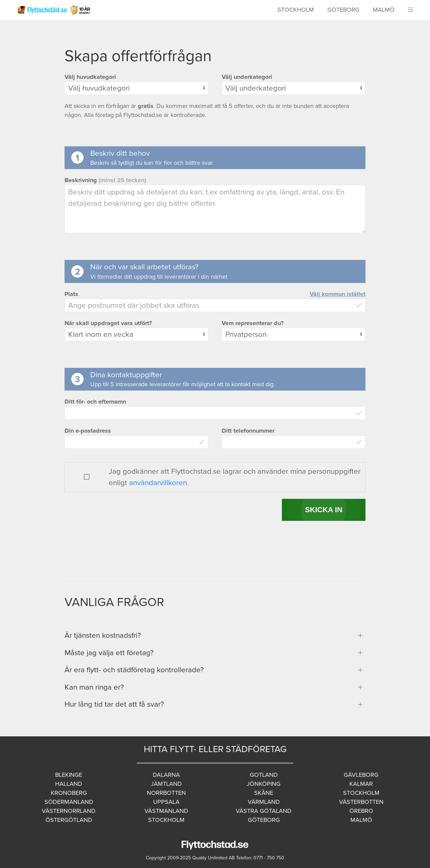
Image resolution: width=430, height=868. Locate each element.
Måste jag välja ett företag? (109, 653)
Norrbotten (166, 793)
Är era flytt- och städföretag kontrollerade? (134, 670)
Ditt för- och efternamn (95, 402)
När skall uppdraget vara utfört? (108, 323)
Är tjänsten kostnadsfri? (103, 635)
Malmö (384, 10)
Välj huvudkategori (90, 77)
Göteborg (343, 10)
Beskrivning (105, 180)
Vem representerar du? (253, 323)
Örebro (361, 811)
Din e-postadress (88, 431)
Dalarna (166, 775)
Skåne (264, 793)
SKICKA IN (324, 510)
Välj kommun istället (338, 294)
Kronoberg (69, 793)
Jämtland (166, 784)
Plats (71, 294)
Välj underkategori (247, 77)
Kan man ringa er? (94, 687)
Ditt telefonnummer (248, 431)
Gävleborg (361, 775)
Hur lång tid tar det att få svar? (114, 704)
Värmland (264, 802)
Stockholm (296, 10)
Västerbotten (361, 802)
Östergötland (69, 820)
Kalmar (361, 784)
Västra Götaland (264, 811)
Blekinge (69, 775)
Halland (69, 784)
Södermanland (69, 802)
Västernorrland (69, 811)
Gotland (264, 775)
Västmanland (166, 811)
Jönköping (264, 784)
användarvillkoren (158, 483)
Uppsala (166, 802)
